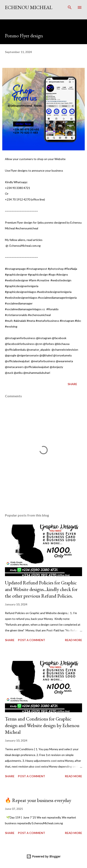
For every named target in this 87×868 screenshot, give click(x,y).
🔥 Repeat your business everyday (38, 800)
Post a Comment (32, 640)
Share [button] (72, 384)
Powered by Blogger (43, 856)
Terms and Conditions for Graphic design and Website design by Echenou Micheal (42, 725)
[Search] (70, 7)
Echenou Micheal (29, 7)
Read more (73, 640)
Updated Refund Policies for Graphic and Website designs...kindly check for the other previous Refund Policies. (41, 589)
